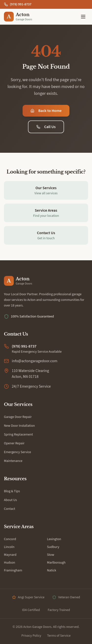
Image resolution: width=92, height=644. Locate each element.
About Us (10, 500)
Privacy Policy (31, 636)
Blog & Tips (12, 491)
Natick (52, 570)
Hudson (10, 563)
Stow (51, 555)
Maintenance (13, 461)
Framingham (13, 570)
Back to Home (46, 111)
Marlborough (56, 563)
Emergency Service (18, 452)
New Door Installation (19, 426)
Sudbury (53, 547)
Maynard (10, 555)
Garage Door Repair (18, 417)
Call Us (46, 127)
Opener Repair (14, 443)
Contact (10, 509)
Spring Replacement (18, 435)
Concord (10, 539)
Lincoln (9, 547)
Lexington (54, 539)
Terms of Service (59, 636)
